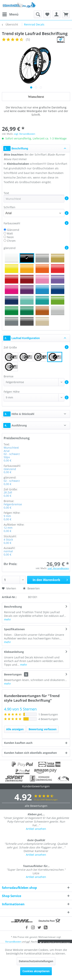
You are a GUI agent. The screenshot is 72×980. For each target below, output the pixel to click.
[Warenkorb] (66, 14)
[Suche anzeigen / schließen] (38, 14)
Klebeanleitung (14, 652)
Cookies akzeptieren (36, 971)
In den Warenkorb (50, 579)
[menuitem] (10, 14)
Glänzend (13, 230)
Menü (10, 14)
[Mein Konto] (56, 14)
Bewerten (31, 588)
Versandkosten (13, 942)
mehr (7, 619)
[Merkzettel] (47, 14)
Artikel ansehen (36, 829)
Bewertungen (13, 674)
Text (7, 193)
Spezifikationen (14, 629)
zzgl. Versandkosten (24, 134)
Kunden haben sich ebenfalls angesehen (30, 753)
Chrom (11, 241)
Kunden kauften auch (18, 743)
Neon (10, 237)
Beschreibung (13, 607)
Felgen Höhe (12, 392)
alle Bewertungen (36, 806)
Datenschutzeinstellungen (36, 961)
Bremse (9, 376)
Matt (10, 233)
